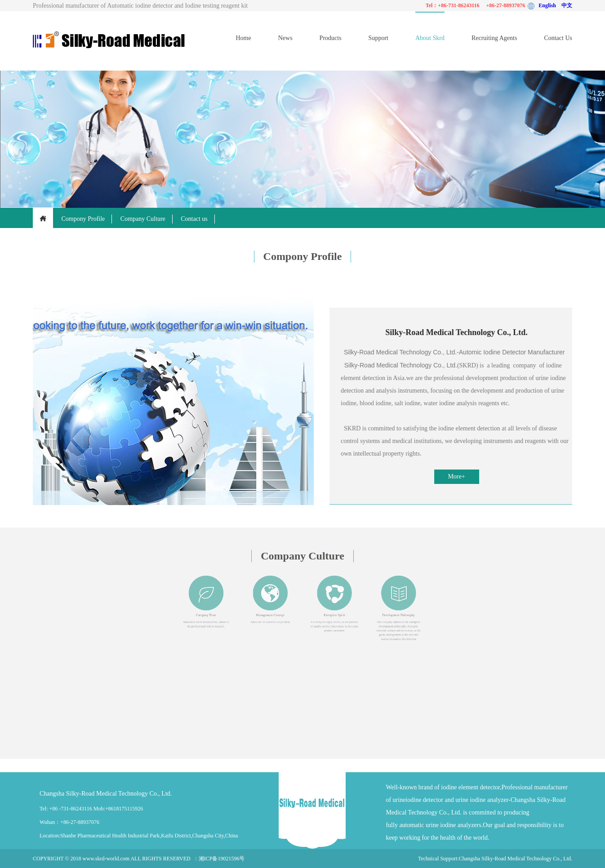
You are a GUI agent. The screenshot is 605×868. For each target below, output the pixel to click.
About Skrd (430, 38)
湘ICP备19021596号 (222, 859)
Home (243, 38)
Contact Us (558, 38)
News (285, 38)
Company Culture (143, 219)
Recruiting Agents (494, 38)
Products (331, 38)
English (550, 5)
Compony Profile (83, 219)
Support (378, 38)
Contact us (194, 219)
